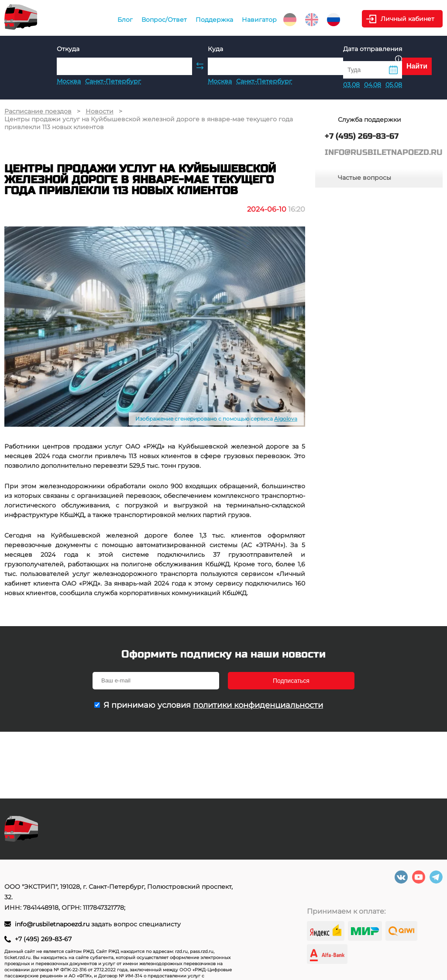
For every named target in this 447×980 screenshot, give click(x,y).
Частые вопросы (364, 178)
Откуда (68, 49)
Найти (417, 66)
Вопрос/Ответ (164, 20)
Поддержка (214, 20)
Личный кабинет (407, 19)
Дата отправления (373, 53)
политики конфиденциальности (258, 705)
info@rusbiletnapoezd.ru (53, 924)
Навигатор (259, 20)
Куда (215, 49)
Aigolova (286, 419)
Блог (125, 20)
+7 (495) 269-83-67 (43, 939)
